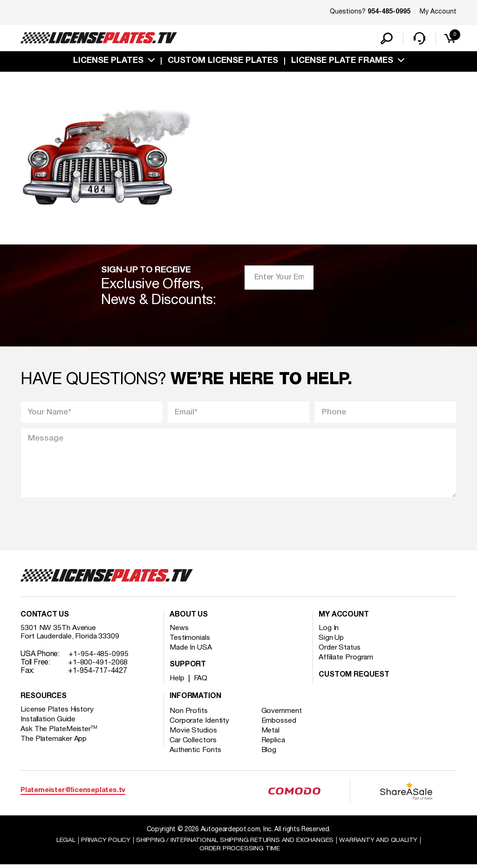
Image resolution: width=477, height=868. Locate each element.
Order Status (340, 651)
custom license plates (223, 62)
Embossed (280, 724)
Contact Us (45, 618)
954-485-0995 (389, 12)
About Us (189, 618)
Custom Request (354, 678)
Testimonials (190, 641)
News (179, 631)
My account (344, 618)
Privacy (102, 843)
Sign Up (331, 641)
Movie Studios (193, 733)
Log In (329, 631)
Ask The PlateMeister (59, 732)
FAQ (201, 681)
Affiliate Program (346, 660)
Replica (274, 743)
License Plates (108, 62)
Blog (270, 753)
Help (177, 681)
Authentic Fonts (196, 753)
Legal (62, 843)
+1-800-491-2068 (98, 665)
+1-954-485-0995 (99, 657)
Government (283, 714)
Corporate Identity (200, 724)
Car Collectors (193, 743)
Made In (191, 651)
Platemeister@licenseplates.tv (73, 794)
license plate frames (342, 62)
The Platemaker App (54, 742)
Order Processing (240, 852)
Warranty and (382, 843)
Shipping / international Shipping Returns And (235, 843)
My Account (438, 12)
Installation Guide (48, 722)
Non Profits (189, 714)
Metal (272, 733)
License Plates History (58, 712)
